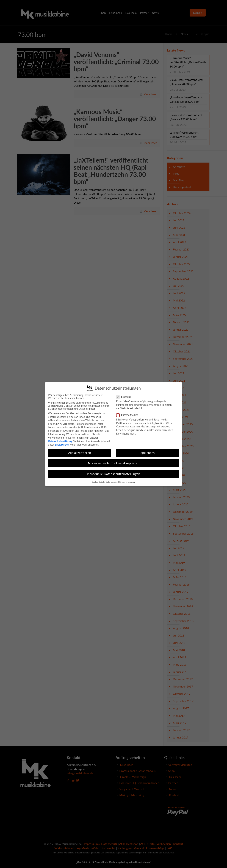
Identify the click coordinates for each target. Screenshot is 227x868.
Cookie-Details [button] (98, 482)
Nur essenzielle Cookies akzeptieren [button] (114, 463)
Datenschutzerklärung (60, 441)
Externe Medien (129, 415)
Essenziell (125, 397)
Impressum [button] (131, 482)
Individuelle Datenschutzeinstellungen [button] (113, 474)
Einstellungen (62, 445)
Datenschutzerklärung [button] (115, 482)
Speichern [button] (148, 453)
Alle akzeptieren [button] (80, 453)
